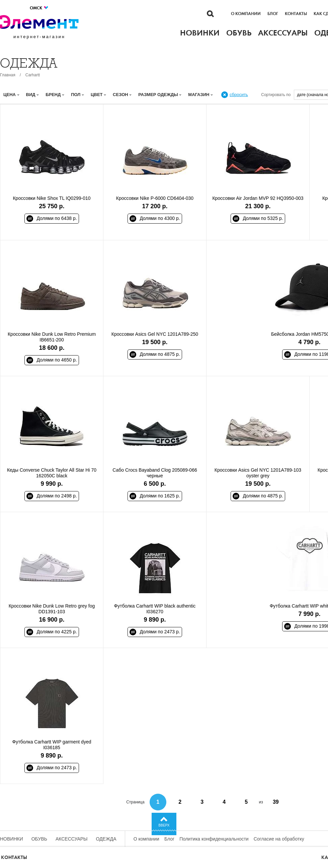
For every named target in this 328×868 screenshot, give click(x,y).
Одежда (106, 839)
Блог (273, 14)
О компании (246, 14)
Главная (8, 75)
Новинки (12, 839)
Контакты (296, 14)
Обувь (39, 839)
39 (276, 802)
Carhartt (33, 75)
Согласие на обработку (279, 839)
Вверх (164, 825)
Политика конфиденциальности (214, 839)
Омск (39, 8)
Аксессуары (72, 839)
